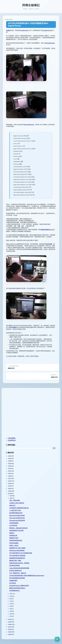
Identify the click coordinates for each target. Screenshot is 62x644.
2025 (10, 458)
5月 (11, 606)
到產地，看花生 (14, 545)
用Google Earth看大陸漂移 (17, 515)
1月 (11, 616)
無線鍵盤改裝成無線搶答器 (17, 558)
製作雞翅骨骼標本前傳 (16, 513)
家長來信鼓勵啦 (14, 543)
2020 (10, 471)
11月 (11, 498)
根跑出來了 (13, 505)
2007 (10, 627)
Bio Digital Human (47, 30)
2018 (10, 476)
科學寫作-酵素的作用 (15, 571)
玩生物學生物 (12, 440)
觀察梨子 (12, 533)
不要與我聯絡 (12, 438)
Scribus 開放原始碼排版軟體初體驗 (19, 568)
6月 (11, 604)
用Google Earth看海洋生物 (17, 518)
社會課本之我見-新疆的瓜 (17, 503)
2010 (10, 619)
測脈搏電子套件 (14, 538)
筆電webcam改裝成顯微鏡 (17, 550)
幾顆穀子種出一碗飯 (15, 560)
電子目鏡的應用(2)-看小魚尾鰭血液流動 (21, 553)
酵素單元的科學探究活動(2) (17, 588)
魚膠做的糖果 (13, 580)
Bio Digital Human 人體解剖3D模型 (19, 586)
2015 (10, 483)
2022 (10, 466)
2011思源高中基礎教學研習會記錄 (19, 508)
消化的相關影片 (13, 327)
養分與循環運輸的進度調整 (17, 578)
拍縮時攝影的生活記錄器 (16, 530)
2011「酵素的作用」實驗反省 (18, 573)
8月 (11, 599)
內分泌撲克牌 (13, 525)
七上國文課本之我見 (15, 510)
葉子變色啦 (13, 583)
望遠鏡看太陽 (13, 535)
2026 (10, 456)
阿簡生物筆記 (31, 5)
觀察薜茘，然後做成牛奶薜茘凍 (18, 528)
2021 (10, 468)
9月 (11, 596)
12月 (11, 496)
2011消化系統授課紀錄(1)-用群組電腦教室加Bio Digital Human (28, 24)
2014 (10, 486)
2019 (10, 473)
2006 (10, 629)
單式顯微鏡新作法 (15, 591)
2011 (9, 494)
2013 (10, 489)
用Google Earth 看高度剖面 (17, 520)
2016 (10, 481)
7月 (11, 601)
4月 (11, 609)
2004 (10, 634)
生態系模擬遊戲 (14, 523)
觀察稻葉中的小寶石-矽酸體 (17, 548)
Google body (24, 30)
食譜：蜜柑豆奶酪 (15, 500)
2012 (10, 491)
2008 (10, 624)
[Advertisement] (16, 401)
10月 (11, 594)
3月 (11, 611)
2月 (11, 614)
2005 (10, 632)
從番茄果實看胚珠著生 (16, 540)
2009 (10, 622)
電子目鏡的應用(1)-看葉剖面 (17, 556)
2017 (10, 479)
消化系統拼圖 (48, 244)
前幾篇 (8, 30)
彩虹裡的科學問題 (15, 565)
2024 (10, 461)
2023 (10, 463)
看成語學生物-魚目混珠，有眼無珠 (19, 563)
